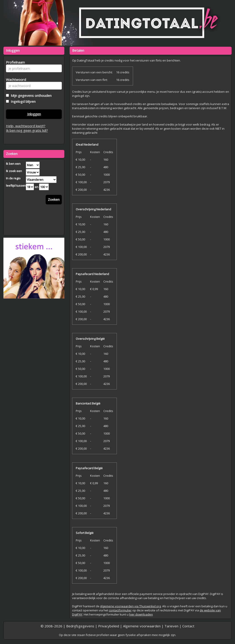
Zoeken (54, 199)
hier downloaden (141, 614)
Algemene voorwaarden (142, 626)
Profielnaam (15, 62)
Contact (188, 626)
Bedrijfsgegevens (80, 626)
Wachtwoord (15, 80)
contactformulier (120, 610)
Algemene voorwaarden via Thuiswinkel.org (131, 606)
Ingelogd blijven (22, 101)
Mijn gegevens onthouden (30, 95)
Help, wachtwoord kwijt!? (26, 126)
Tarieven (171, 626)
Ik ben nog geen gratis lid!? (27, 130)
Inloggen (34, 114)
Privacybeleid (109, 626)
